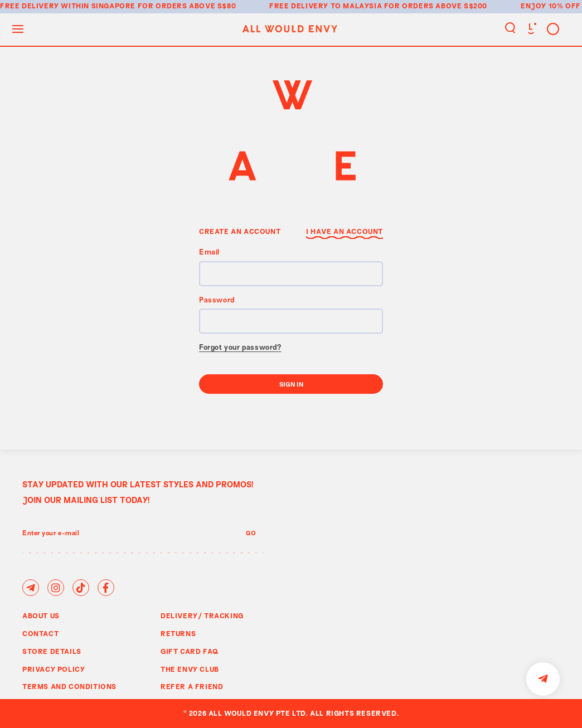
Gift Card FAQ (190, 651)
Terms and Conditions (69, 686)
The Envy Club (190, 669)
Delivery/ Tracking (202, 615)
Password (217, 301)
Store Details (52, 651)
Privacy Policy (54, 669)
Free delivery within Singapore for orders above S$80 (118, 6)
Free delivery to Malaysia (326, 6)
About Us (41, 615)
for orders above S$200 (436, 6)
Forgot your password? (240, 348)
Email (209, 253)
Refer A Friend (192, 686)
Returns (178, 633)
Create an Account (240, 231)
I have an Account (345, 231)
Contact (40, 633)
